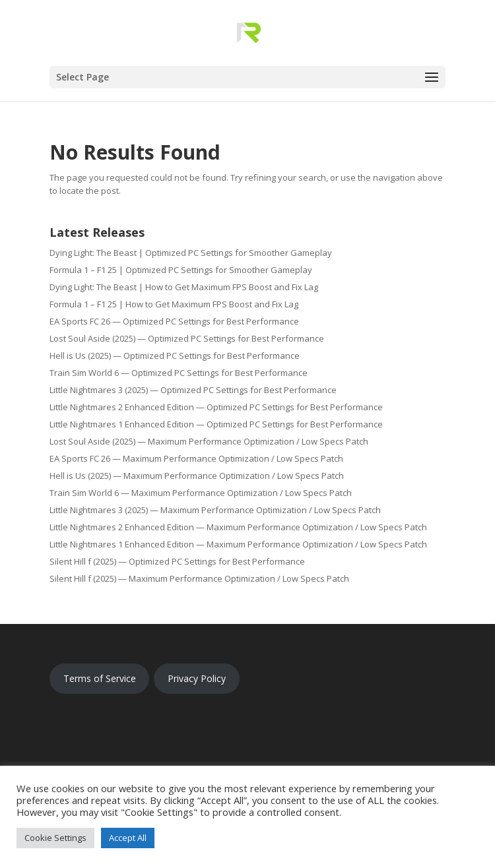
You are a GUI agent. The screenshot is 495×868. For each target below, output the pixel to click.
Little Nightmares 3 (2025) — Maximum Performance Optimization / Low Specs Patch (215, 510)
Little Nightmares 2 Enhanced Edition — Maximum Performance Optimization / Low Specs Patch (238, 527)
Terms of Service (100, 678)
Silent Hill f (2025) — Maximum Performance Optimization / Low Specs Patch (199, 578)
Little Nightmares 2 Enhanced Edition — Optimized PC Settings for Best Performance (216, 407)
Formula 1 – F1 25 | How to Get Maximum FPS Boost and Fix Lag (174, 304)
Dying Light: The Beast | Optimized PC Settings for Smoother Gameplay (191, 253)
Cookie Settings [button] (55, 838)
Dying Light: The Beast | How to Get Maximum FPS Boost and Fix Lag (184, 287)
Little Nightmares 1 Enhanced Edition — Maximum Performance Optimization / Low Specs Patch (238, 544)
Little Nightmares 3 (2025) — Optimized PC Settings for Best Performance (193, 390)
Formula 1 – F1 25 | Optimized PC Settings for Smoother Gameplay (181, 270)
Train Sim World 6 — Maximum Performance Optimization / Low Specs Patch (201, 493)
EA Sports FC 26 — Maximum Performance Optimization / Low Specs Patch (196, 458)
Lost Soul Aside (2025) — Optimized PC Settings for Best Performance (187, 338)
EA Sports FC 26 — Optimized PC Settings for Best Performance (174, 321)
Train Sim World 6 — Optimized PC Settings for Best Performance (179, 373)
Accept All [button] (128, 838)
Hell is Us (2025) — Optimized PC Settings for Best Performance (175, 356)
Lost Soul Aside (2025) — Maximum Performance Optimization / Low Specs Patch (209, 441)
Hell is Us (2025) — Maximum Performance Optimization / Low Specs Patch (197, 476)
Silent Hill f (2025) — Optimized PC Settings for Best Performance (177, 561)
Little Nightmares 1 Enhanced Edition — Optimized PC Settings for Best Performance (216, 424)
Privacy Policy (197, 678)
